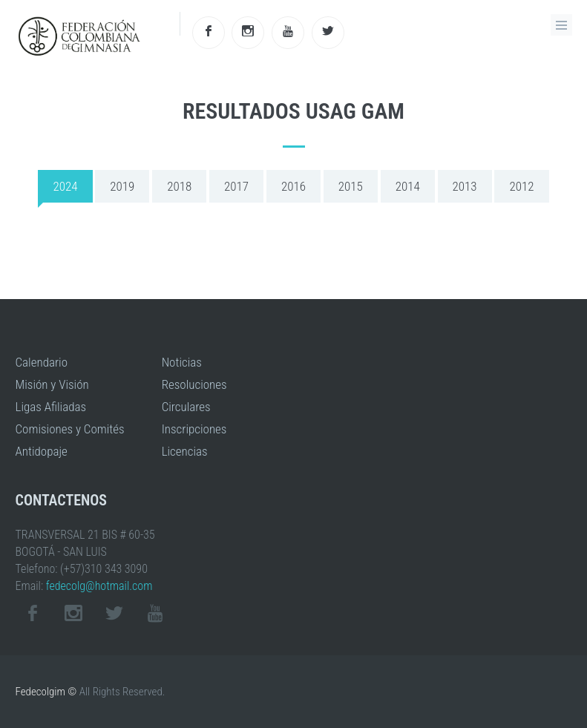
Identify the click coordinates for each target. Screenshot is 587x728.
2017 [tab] (236, 186)
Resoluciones (194, 384)
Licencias (185, 451)
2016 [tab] (293, 186)
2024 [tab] (65, 186)
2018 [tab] (179, 186)
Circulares (186, 407)
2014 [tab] (408, 186)
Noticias (182, 362)
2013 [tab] (465, 186)
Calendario (42, 362)
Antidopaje (42, 451)
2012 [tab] (521, 186)
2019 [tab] (122, 186)
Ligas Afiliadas (51, 407)
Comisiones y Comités (70, 429)
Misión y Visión (52, 384)
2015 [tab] (351, 186)
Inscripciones (194, 429)
